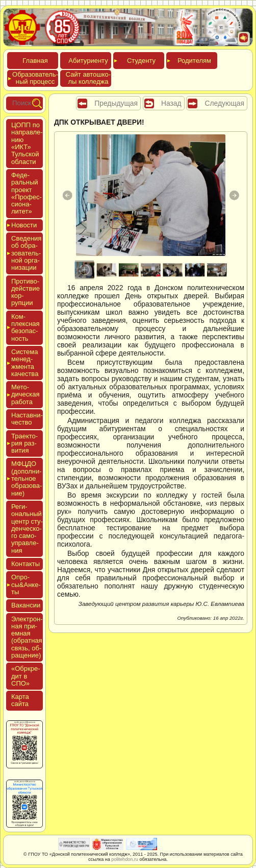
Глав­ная (35, 61)
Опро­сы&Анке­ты (26, 584)
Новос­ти (24, 225)
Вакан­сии (26, 605)
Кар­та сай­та (20, 700)
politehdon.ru (125, 859)
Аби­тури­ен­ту (88, 61)
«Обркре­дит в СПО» (26, 676)
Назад (171, 103)
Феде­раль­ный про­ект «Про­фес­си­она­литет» (27, 193)
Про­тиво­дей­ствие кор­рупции (25, 292)
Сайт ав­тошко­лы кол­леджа (88, 78)
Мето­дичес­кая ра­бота (25, 394)
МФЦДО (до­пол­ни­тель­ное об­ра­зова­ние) (27, 478)
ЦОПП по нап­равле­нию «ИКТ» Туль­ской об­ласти (27, 143)
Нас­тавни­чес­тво (27, 419)
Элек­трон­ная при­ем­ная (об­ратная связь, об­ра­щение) (27, 637)
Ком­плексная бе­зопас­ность (25, 327)
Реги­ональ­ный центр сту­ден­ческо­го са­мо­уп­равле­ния (27, 529)
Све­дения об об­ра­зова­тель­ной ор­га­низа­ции (26, 253)
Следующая (224, 103)
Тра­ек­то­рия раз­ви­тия (24, 443)
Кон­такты (25, 564)
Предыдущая (116, 103)
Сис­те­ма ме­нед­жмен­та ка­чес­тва (25, 363)
